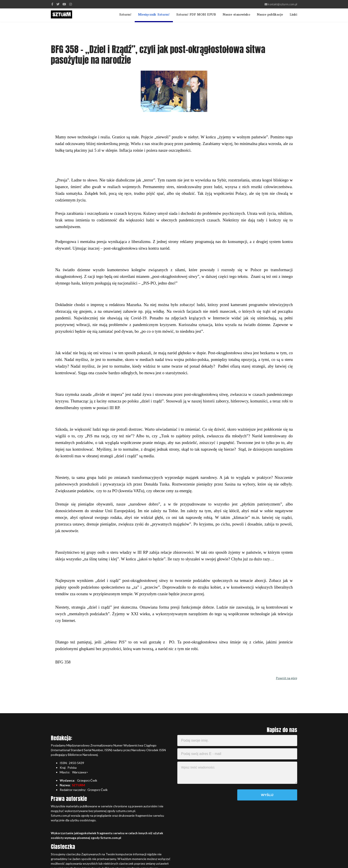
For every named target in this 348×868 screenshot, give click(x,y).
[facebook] (52, 4)
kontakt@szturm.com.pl (283, 4)
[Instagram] (71, 4)
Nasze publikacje (270, 14)
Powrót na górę (287, 678)
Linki (293, 14)
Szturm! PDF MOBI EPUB (196, 14)
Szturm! (125, 14)
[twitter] (58, 4)
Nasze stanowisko (236, 14)
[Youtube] (64, 4)
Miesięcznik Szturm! (154, 14)
